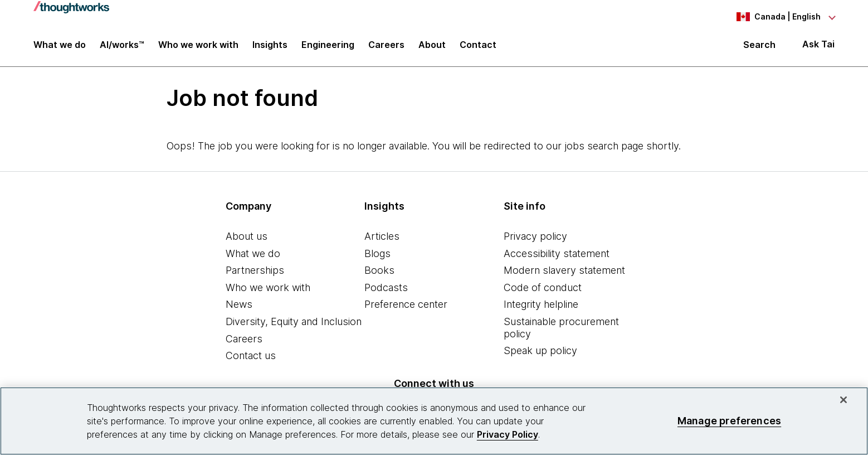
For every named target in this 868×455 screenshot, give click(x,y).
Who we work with (268, 287)
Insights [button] (270, 46)
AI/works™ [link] (122, 46)
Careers (244, 339)
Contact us (251, 355)
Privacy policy (535, 236)
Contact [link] (478, 46)
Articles (382, 236)
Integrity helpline (541, 304)
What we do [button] (60, 46)
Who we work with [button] (198, 46)
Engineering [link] (328, 46)
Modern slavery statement (564, 270)
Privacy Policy (508, 434)
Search (759, 46)
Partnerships (255, 270)
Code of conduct (543, 287)
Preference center (406, 304)
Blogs (377, 253)
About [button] (432, 46)
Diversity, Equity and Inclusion (294, 321)
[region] (434, 421)
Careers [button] (386, 46)
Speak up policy (540, 350)
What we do (253, 253)
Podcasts (386, 287)
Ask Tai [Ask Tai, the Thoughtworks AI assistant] (818, 45)
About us (247, 236)
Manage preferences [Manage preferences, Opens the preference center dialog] (729, 421)
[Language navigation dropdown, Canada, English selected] (773, 17)
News (239, 304)
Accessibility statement (557, 253)
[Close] (843, 400)
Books (379, 270)
